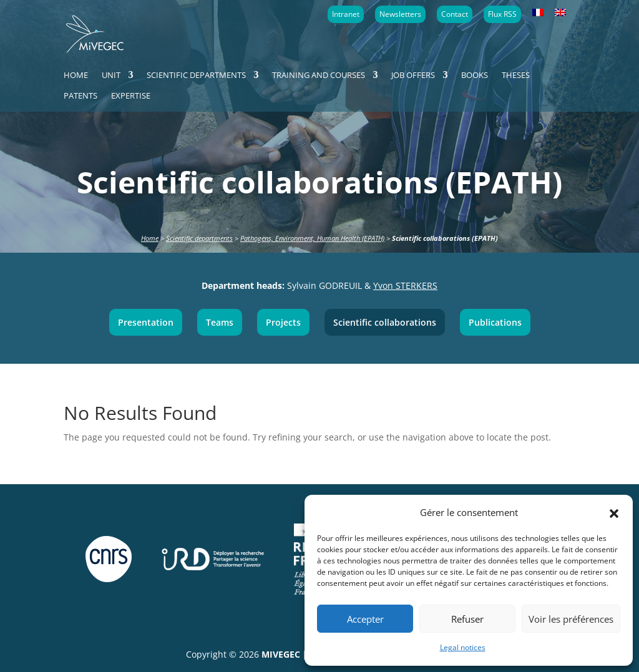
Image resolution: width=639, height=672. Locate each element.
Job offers (413, 75)
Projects (283, 322)
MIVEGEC (281, 654)
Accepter (365, 619)
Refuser (467, 619)
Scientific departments (196, 75)
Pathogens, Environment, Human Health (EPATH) (312, 238)
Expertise (131, 96)
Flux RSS (502, 14)
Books (475, 75)
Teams (220, 322)
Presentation (146, 322)
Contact (455, 14)
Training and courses (319, 75)
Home (76, 75)
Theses (516, 75)
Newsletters (400, 14)
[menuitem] (538, 13)
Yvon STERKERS (405, 285)
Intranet (346, 14)
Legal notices (463, 647)
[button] (614, 512)
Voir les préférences (571, 619)
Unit (111, 75)
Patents (80, 96)
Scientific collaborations (385, 322)
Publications (495, 322)
